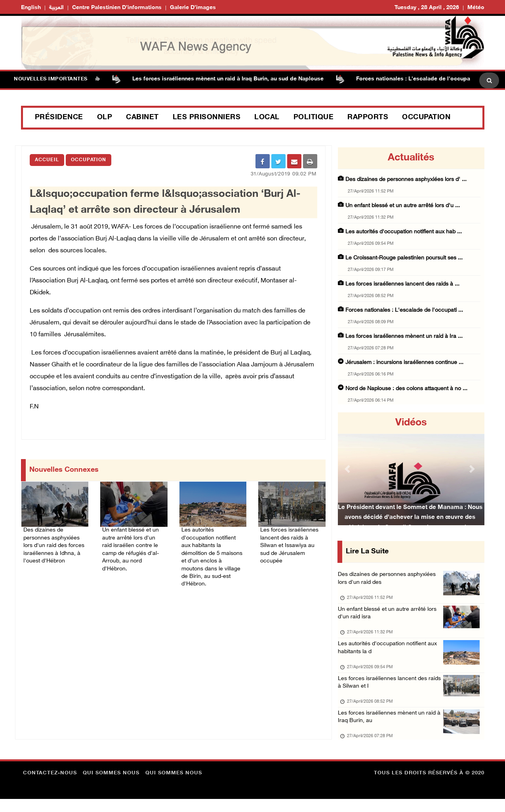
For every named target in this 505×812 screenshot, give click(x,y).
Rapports (368, 118)
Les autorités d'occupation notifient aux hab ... (404, 232)
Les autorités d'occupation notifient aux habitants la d (390, 655)
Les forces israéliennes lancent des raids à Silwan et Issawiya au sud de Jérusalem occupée (291, 543)
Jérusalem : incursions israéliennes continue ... (404, 363)
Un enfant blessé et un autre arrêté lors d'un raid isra (389, 617)
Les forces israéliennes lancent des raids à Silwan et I (391, 692)
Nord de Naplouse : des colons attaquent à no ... (406, 389)
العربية (56, 8)
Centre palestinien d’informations (117, 8)
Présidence (59, 118)
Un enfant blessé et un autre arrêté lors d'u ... (403, 206)
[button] (349, 469)
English (31, 8)
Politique (314, 118)
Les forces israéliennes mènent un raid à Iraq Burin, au (391, 729)
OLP (105, 118)
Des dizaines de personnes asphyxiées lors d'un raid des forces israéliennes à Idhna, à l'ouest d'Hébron (54, 543)
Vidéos (411, 423)
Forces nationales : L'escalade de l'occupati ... (404, 310)
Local (267, 118)
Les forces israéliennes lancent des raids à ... (402, 284)
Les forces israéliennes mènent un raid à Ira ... (404, 336)
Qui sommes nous (111, 786)
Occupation (426, 118)
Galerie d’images (193, 8)
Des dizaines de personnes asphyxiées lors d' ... (406, 180)
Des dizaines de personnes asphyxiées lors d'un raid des (390, 580)
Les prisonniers (207, 118)
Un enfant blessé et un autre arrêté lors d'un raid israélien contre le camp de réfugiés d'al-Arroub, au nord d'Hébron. (132, 548)
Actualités (411, 158)
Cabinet (142, 118)
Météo (476, 8)
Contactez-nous (50, 786)
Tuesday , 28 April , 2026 (427, 8)
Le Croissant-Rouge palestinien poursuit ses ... (404, 258)
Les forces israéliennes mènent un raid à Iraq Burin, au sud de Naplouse (235, 79)
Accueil (47, 160)
